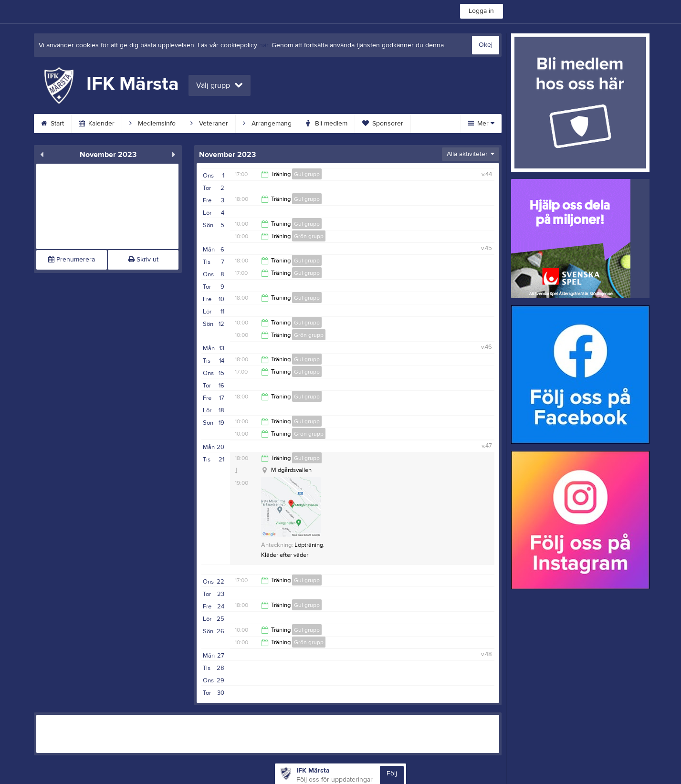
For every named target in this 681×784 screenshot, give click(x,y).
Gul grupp (307, 174)
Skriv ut (143, 260)
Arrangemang (267, 124)
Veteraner (209, 124)
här (264, 45)
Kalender (97, 124)
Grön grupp (309, 236)
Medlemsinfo (152, 124)
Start (52, 124)
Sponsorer (383, 124)
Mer (481, 124)
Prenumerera (72, 260)
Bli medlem (327, 124)
